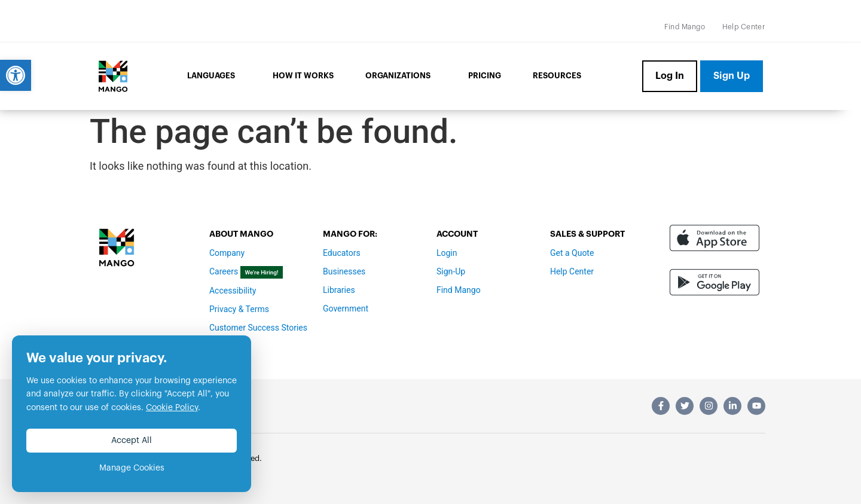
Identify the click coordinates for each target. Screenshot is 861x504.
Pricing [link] (485, 76)
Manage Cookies (132, 468)
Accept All (132, 441)
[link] (16, 75)
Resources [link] (557, 76)
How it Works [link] (303, 76)
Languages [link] (214, 77)
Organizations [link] (401, 77)
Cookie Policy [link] (172, 408)
